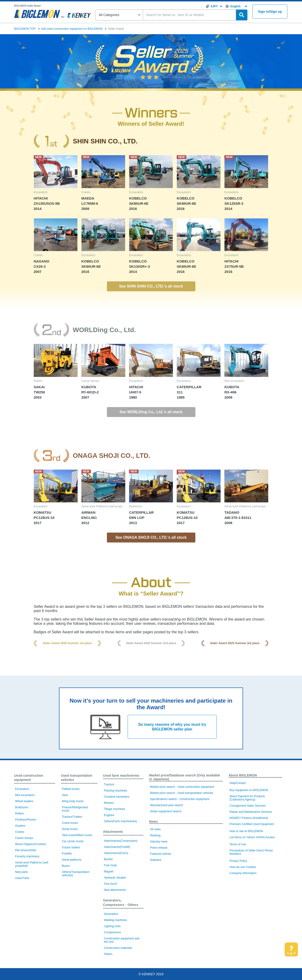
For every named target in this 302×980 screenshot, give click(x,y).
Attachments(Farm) (116, 853)
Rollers (19, 813)
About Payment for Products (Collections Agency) (247, 798)
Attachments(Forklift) (117, 847)
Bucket (108, 859)
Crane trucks (70, 823)
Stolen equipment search (166, 811)
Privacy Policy (238, 861)
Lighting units (112, 926)
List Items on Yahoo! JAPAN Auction (252, 837)
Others (108, 954)
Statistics (156, 860)
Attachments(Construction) (121, 841)
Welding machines (116, 920)
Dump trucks (70, 829)
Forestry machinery (27, 856)
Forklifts (67, 854)
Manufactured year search (166, 805)
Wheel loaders (24, 801)
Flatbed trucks (71, 789)
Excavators (22, 789)
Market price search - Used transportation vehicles (182, 793)
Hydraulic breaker (115, 878)
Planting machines (116, 791)
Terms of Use (238, 844)
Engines (109, 815)
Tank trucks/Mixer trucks (77, 835)
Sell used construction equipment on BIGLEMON (72, 29)
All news (155, 829)
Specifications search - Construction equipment (180, 799)
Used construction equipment (29, 778)
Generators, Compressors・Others (121, 903)
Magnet (109, 872)
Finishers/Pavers (26, 820)
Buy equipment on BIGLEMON (249, 790)
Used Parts (22, 878)
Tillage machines (115, 809)
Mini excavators (25, 795)
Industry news (159, 842)
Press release (159, 848)
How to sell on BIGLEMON (246, 831)
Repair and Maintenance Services (251, 812)
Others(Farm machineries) (121, 821)
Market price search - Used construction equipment (182, 787)
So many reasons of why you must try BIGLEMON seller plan (172, 727)
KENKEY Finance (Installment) (249, 818)
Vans (65, 795)
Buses (66, 866)
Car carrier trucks (73, 841)
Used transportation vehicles (77, 778)
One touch (111, 884)
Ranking (155, 835)
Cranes (20, 832)
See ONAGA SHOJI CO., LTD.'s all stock (151, 537)
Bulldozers (22, 807)
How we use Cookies (243, 867)
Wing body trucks (73, 801)
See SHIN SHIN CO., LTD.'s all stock (151, 286)
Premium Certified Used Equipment (252, 824)
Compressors (112, 932)
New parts (21, 872)
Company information (243, 873)
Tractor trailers (71, 847)
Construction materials (118, 948)
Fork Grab (110, 865)
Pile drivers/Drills (26, 850)
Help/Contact (238, 783)
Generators (111, 914)
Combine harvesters (117, 797)
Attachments (113, 832)
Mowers (109, 803)
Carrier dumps (24, 838)
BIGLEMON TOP (25, 29)
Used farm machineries (121, 776)
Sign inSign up (270, 12)
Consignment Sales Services (248, 806)
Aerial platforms (72, 860)
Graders (20, 826)
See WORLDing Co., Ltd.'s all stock (151, 412)
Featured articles (161, 854)
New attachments (115, 890)
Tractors (109, 784)
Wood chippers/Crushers (31, 844)
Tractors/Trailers (72, 817)
